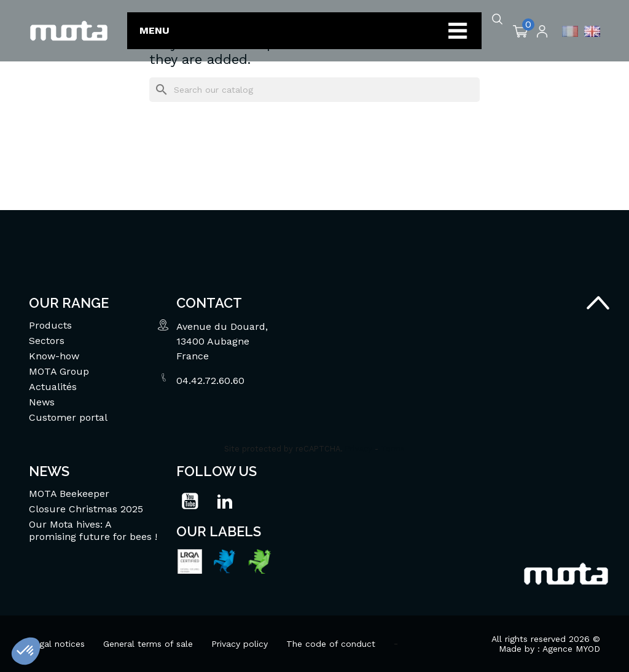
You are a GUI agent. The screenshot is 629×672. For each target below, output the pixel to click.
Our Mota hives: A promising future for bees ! (93, 530)
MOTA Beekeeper (69, 494)
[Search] (314, 90)
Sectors (47, 341)
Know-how (54, 356)
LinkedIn (225, 501)
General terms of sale (148, 644)
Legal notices (57, 644)
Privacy (359, 449)
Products (50, 325)
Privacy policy (240, 644)
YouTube (190, 501)
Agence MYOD (571, 649)
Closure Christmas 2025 (86, 509)
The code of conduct (331, 644)
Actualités (53, 387)
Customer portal (68, 417)
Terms (393, 449)
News (42, 402)
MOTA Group (59, 371)
